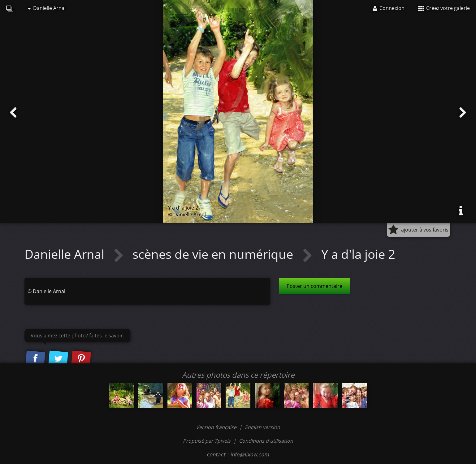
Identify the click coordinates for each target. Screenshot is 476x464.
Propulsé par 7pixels (207, 441)
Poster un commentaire (314, 286)
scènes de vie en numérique (214, 254)
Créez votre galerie (444, 8)
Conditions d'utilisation (266, 441)
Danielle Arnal (47, 8)
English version (262, 427)
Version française (217, 427)
